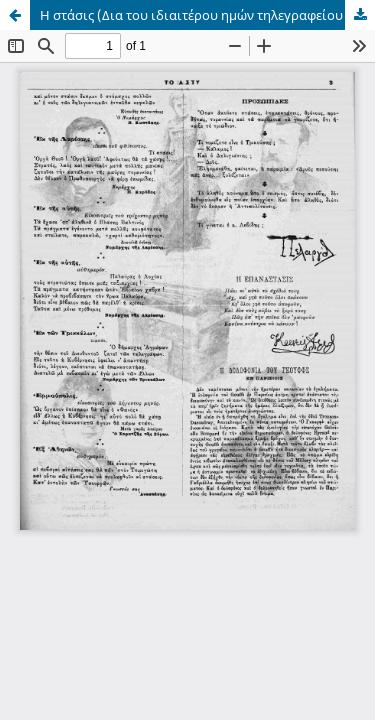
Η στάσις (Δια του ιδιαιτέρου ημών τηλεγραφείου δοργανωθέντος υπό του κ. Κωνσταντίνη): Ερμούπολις (207, 15)
